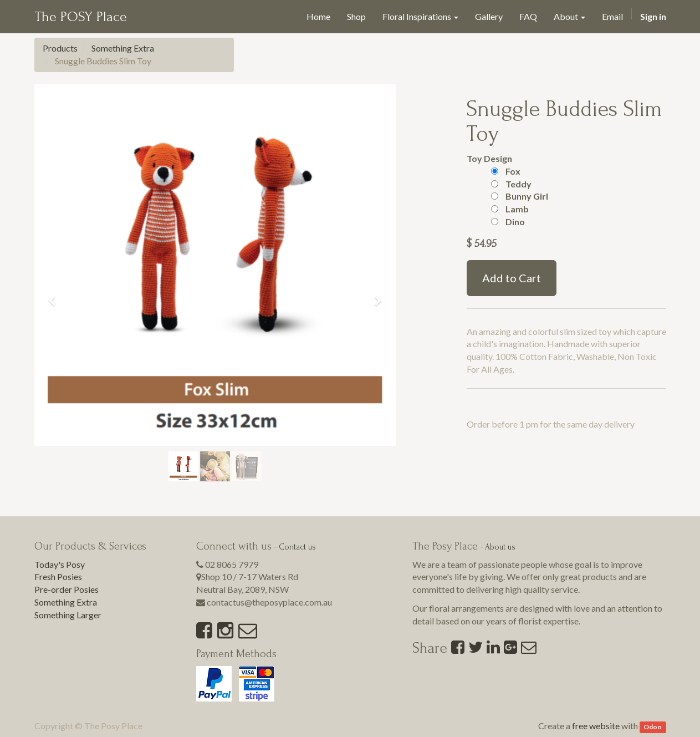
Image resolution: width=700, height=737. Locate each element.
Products (60, 48)
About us (500, 547)
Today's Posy (60, 564)
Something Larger (68, 615)
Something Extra (123, 48)
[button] (56, 296)
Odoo (653, 727)
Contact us (297, 547)
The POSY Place (81, 17)
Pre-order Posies (67, 589)
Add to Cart (512, 278)
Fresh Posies (58, 576)
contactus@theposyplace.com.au (269, 602)
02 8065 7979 (232, 564)
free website (596, 726)
